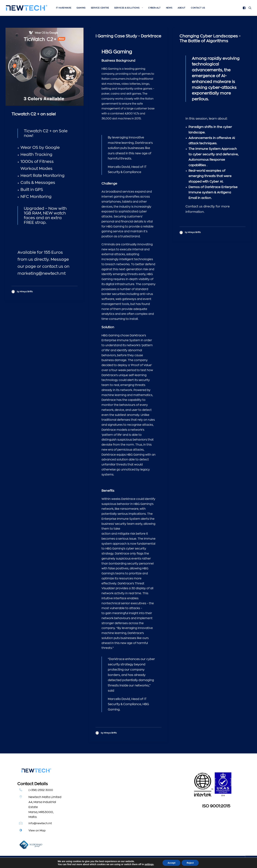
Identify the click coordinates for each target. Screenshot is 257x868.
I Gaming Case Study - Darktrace (128, 36)
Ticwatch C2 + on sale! (34, 114)
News (169, 8)
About (182, 8)
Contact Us (198, 8)
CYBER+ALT (154, 8)
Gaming (81, 8)
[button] (245, 8)
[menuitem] (64, 8)
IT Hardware (64, 8)
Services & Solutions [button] (128, 8)
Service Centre (100, 8)
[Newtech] (27, 8)
